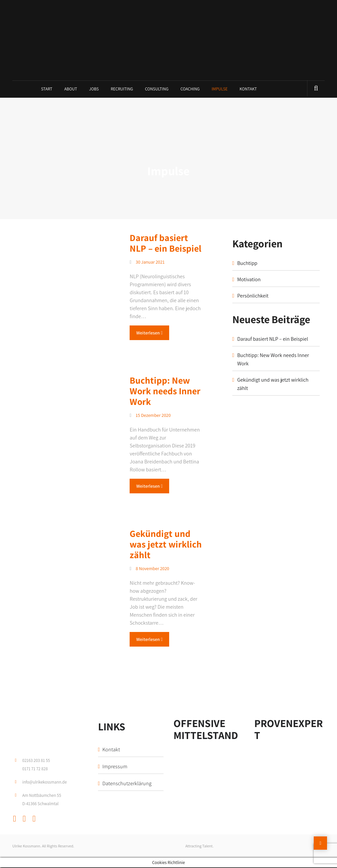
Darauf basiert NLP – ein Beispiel (166, 244)
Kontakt (248, 90)
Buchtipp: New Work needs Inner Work (165, 391)
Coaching (190, 90)
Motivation (249, 280)
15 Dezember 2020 (150, 416)
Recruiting (122, 90)
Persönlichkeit (253, 296)
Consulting (157, 90)
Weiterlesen (149, 333)
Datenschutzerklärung (127, 784)
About (71, 90)
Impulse (220, 90)
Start (47, 90)
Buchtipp (247, 264)
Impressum (115, 767)
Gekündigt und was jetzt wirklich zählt (166, 545)
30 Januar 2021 (147, 263)
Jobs (94, 90)
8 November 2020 (149, 569)
